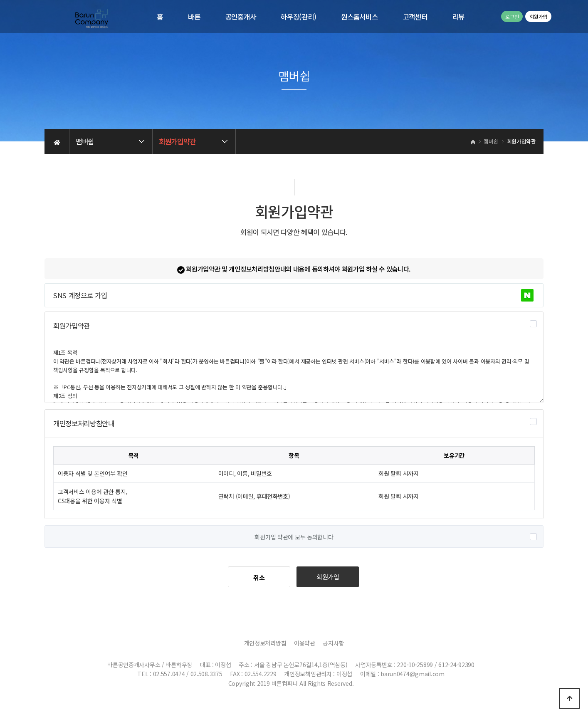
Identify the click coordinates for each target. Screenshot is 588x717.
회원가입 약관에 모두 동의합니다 (294, 537)
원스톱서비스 (359, 17)
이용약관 (305, 643)
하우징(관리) (298, 17)
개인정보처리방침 (265, 643)
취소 (259, 577)
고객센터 (415, 17)
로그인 (512, 16)
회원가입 (538, 16)
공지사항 (333, 643)
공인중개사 (241, 17)
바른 (194, 17)
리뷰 (458, 17)
